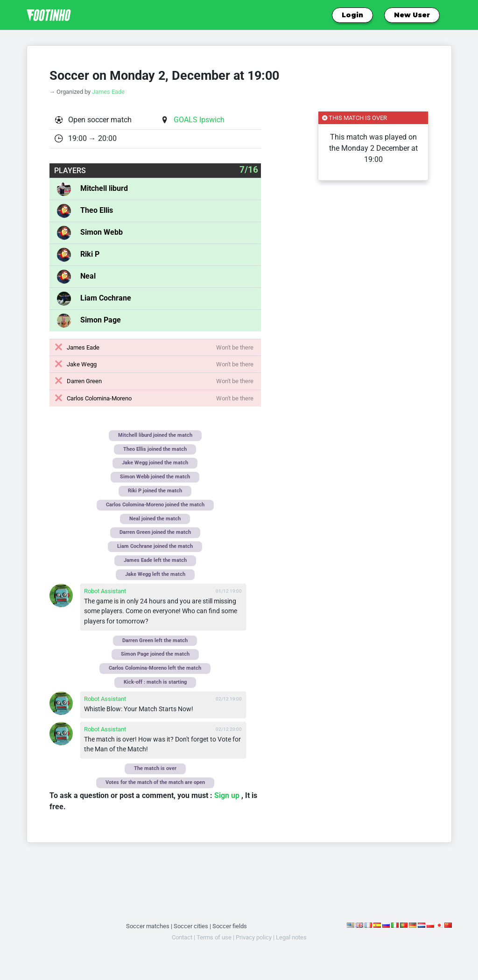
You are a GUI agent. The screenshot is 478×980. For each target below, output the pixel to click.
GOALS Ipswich (199, 120)
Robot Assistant (105, 591)
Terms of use (214, 937)
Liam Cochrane (106, 298)
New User (412, 15)
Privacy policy (254, 937)
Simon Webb (102, 232)
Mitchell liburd (104, 188)
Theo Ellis (97, 210)
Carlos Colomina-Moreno (99, 398)
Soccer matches (148, 926)
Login (352, 15)
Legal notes (291, 937)
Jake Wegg (82, 364)
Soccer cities (191, 926)
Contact (182, 937)
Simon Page (101, 320)
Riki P (90, 254)
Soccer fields (230, 926)
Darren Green (84, 381)
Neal (88, 276)
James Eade (108, 92)
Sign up (228, 795)
